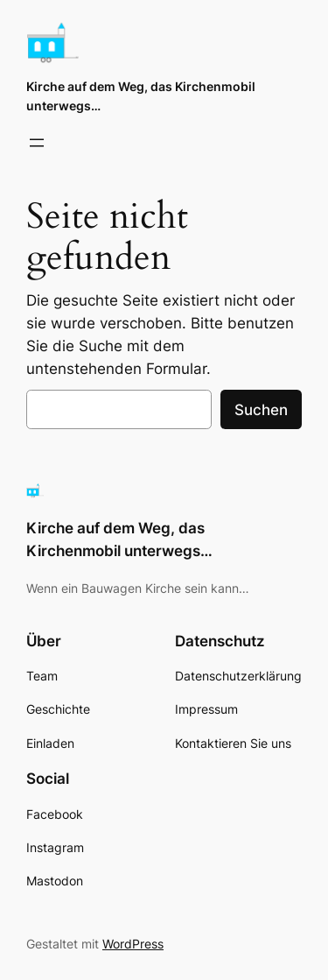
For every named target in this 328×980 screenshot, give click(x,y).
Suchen (261, 410)
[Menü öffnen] (37, 143)
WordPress (133, 944)
